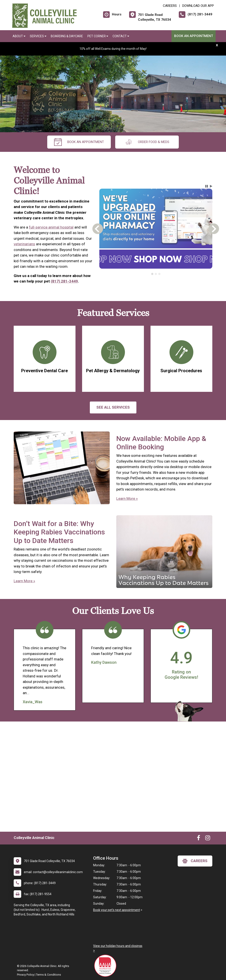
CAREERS (170, 6)
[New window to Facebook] (199, 839)
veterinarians (24, 244)
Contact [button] (121, 36)
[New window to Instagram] (208, 839)
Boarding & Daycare (67, 36)
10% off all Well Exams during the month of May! (113, 49)
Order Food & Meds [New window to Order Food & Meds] (147, 142)
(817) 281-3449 (64, 281)
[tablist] (156, 274)
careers (195, 861)
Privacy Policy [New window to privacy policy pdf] (25, 975)
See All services (113, 407)
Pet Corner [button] (98, 36)
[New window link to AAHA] (106, 966)
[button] (207, 186)
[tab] (152, 274)
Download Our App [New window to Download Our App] (198, 6)
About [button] (19, 36)
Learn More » (127, 498)
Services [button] (38, 36)
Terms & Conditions (48, 975)
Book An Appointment (194, 36)
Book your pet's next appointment (117, 910)
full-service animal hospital (51, 227)
